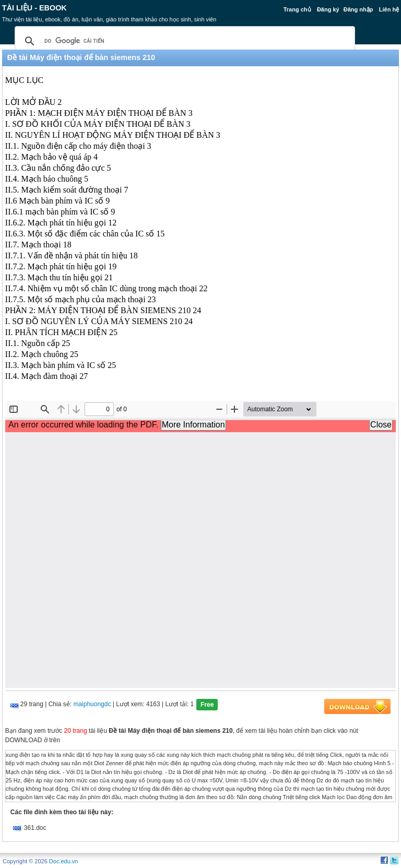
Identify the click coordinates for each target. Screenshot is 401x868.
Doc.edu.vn (64, 861)
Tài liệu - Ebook (34, 8)
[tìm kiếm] (183, 41)
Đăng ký (328, 9)
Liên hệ (389, 9)
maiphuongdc (92, 704)
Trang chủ (297, 9)
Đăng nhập (358, 9)
